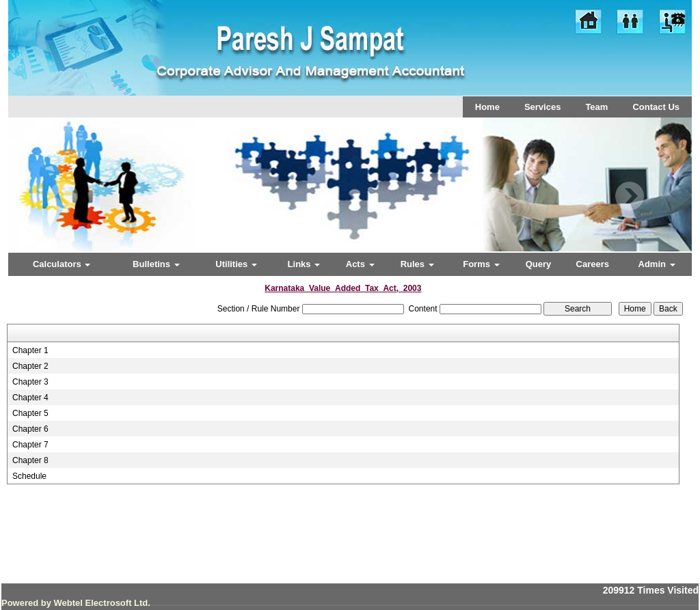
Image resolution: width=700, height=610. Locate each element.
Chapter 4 (30, 398)
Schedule (29, 476)
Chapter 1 (30, 350)
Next (629, 196)
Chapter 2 (30, 366)
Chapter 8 (30, 460)
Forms (481, 264)
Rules (417, 264)
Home (487, 107)
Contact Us (656, 107)
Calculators (62, 264)
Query (539, 264)
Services (543, 107)
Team (596, 107)
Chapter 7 (30, 445)
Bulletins (156, 264)
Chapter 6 (30, 429)
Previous (64, 196)
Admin (657, 264)
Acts (360, 264)
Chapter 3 (30, 382)
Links (304, 264)
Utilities (236, 264)
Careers (593, 264)
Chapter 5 (30, 413)
